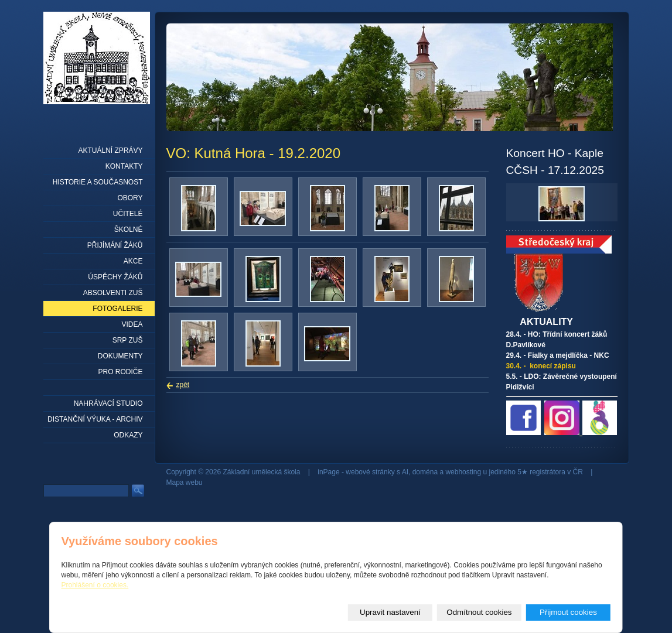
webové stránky (370, 472)
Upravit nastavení (390, 612)
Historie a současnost (98, 182)
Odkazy (128, 435)
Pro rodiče (120, 372)
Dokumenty (120, 356)
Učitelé (128, 214)
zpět (183, 385)
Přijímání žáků (115, 245)
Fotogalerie (117, 309)
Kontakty (124, 166)
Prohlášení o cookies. (95, 585)
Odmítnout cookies (479, 612)
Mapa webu (185, 483)
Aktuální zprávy (110, 150)
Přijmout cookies (568, 612)
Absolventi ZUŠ (113, 293)
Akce (133, 261)
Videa (132, 324)
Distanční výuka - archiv (95, 419)
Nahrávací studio (108, 403)
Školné (129, 230)
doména (425, 472)
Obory (130, 198)
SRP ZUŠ (128, 340)
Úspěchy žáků (115, 277)
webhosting (463, 472)
